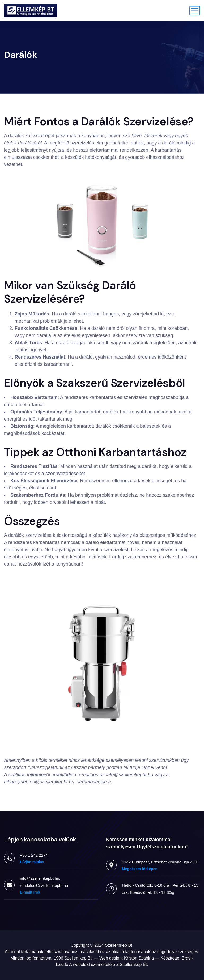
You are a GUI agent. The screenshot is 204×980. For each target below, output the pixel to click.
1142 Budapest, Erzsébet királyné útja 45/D (160, 862)
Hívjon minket (32, 862)
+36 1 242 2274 (34, 855)
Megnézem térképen (140, 869)
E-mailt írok (30, 892)
